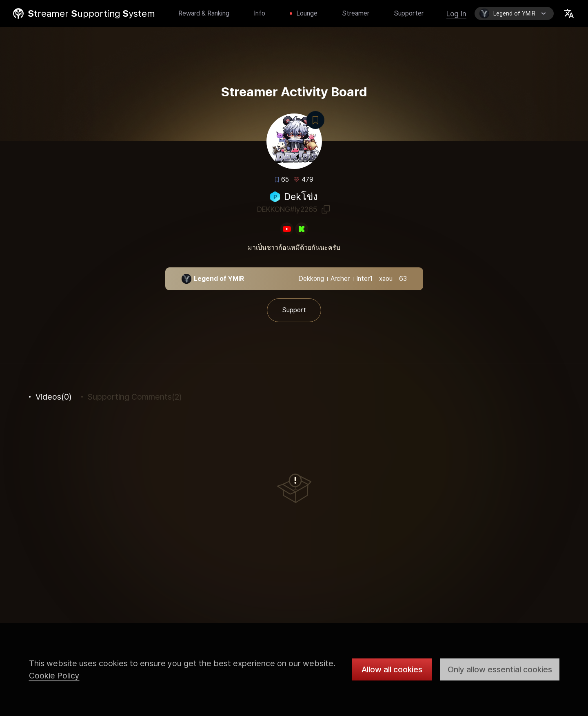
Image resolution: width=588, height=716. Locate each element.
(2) (135, 397)
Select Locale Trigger (569, 13)
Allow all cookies (392, 669)
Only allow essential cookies (500, 669)
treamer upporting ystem (91, 13)
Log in (456, 14)
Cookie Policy (54, 676)
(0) (53, 397)
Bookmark (315, 120)
